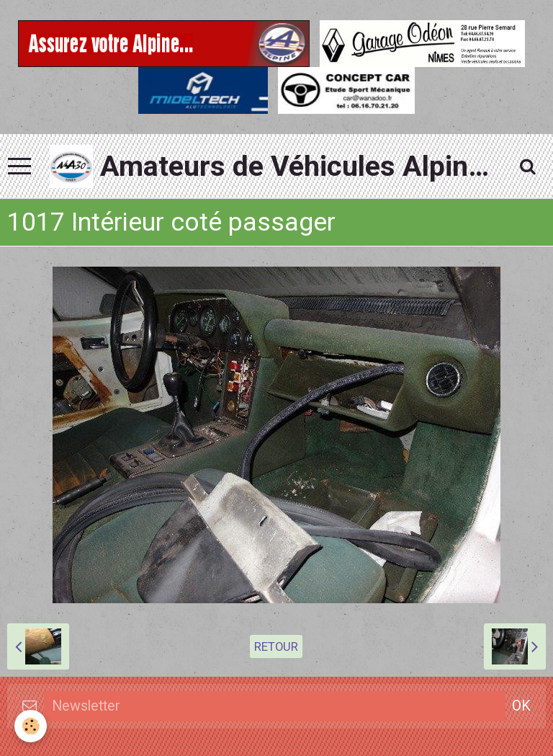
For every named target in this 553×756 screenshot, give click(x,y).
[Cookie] (31, 726)
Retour (276, 646)
